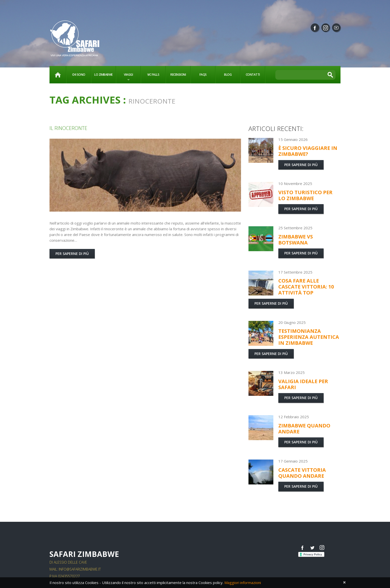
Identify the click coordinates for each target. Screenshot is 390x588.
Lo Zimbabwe (103, 75)
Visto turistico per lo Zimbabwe (305, 195)
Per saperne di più (72, 254)
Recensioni (178, 75)
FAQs (203, 75)
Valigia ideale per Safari (303, 384)
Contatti (253, 75)
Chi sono (79, 75)
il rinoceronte (68, 128)
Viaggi (124, 78)
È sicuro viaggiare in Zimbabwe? (308, 151)
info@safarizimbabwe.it (80, 569)
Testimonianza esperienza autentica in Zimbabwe (309, 337)
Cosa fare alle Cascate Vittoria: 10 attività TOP (306, 287)
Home (58, 75)
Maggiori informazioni (243, 583)
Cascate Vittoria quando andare (302, 473)
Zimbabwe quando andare (304, 429)
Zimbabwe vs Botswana (296, 240)
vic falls (153, 75)
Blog (228, 75)
